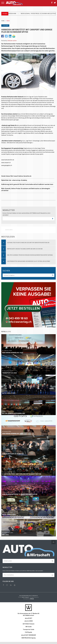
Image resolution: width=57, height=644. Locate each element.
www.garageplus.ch (7, 165)
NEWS (8, 21)
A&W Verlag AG (26, 597)
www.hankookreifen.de (8, 160)
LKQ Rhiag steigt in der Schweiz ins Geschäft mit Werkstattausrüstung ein (28, 243)
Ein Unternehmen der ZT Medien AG (28, 613)
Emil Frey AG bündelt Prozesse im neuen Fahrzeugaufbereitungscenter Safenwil (30, 255)
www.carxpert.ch (6, 163)
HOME (3, 21)
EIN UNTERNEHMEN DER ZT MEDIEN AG (29, 596)
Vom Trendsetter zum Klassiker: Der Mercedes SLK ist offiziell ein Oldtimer (29, 261)
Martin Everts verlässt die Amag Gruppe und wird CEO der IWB (25, 249)
